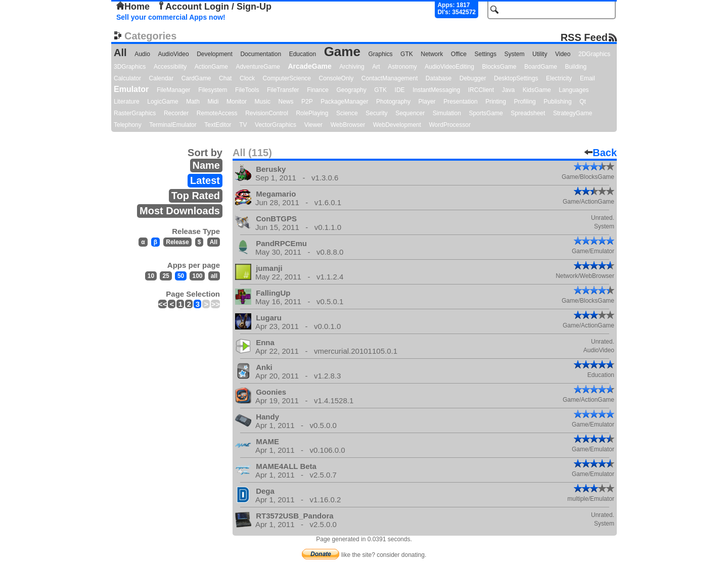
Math (193, 102)
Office (459, 54)
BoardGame (541, 67)
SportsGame (486, 113)
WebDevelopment (397, 125)
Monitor (237, 102)
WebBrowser (348, 125)
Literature (127, 102)
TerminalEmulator (173, 125)
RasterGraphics (135, 113)
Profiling (525, 102)
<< (163, 304)
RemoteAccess (217, 113)
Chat (225, 78)
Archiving (352, 67)
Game (342, 52)
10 (151, 276)
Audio (142, 54)
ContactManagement (390, 78)
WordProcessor (449, 125)
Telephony (128, 125)
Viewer (313, 125)
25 (166, 276)
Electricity (559, 78)
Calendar (162, 78)
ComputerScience (287, 78)
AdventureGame (258, 67)
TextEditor (218, 125)
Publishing (557, 102)
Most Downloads (180, 211)
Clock (247, 78)
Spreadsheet (528, 113)
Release (177, 242)
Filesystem (213, 90)
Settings (486, 54)
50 (181, 276)
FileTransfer (283, 90)
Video (563, 54)
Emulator (131, 89)
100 (197, 276)
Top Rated (196, 196)
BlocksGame (499, 67)
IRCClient (481, 90)
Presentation (460, 102)
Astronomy (402, 67)
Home (133, 7)
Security (376, 113)
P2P (307, 102)
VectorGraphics (276, 125)
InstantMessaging (436, 90)
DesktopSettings (516, 78)
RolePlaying (312, 113)
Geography (351, 90)
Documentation (261, 54)
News (286, 102)
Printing (496, 102)
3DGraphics (130, 67)
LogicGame (163, 102)
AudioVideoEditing (449, 67)
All (120, 53)
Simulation (447, 113)
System (514, 54)
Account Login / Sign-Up (214, 7)
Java (508, 90)
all (214, 276)
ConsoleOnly (336, 78)
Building (576, 67)
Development (215, 54)
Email (587, 78)
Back (601, 153)
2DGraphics (594, 54)
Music (263, 102)
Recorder (176, 113)
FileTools (247, 90)
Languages (574, 90)
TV (243, 125)
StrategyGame (573, 113)
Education (303, 54)
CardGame (196, 78)
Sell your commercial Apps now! (171, 17)
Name (206, 165)
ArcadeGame (309, 66)
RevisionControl (267, 113)
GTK (407, 54)
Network (432, 54)
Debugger (473, 78)
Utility (540, 54)
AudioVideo (173, 54)
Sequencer (410, 113)
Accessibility (170, 67)
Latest (205, 180)
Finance (318, 90)
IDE (400, 90)
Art (376, 67)
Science (347, 113)
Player (427, 102)
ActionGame (211, 67)
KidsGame (537, 90)
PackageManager (344, 102)
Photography (393, 102)
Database (439, 78)
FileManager (174, 90)
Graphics (380, 54)
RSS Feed (584, 37)
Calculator (127, 78)
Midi (213, 102)
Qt (583, 102)
